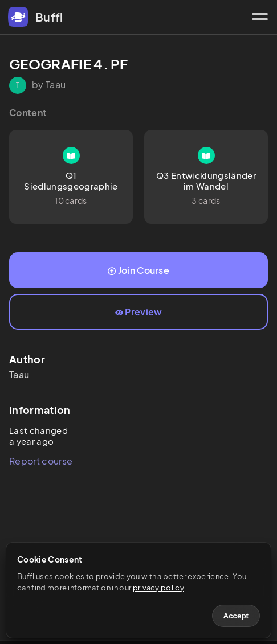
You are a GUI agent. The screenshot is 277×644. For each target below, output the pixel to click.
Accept (236, 616)
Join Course (138, 270)
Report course (41, 461)
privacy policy (158, 588)
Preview (139, 312)
